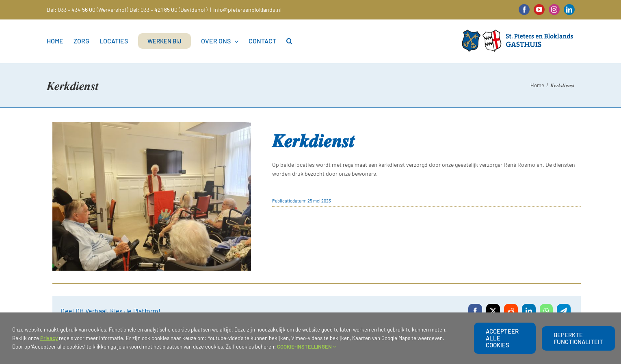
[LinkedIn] (529, 311)
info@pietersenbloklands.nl (247, 10)
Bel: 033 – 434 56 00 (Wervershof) (88, 10)
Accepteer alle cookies (502, 338)
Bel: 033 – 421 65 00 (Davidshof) (169, 10)
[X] (493, 311)
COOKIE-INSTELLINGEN (307, 347)
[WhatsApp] (546, 311)
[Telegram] (564, 311)
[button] (289, 41)
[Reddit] (511, 311)
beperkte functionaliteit (578, 338)
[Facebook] (475, 311)
